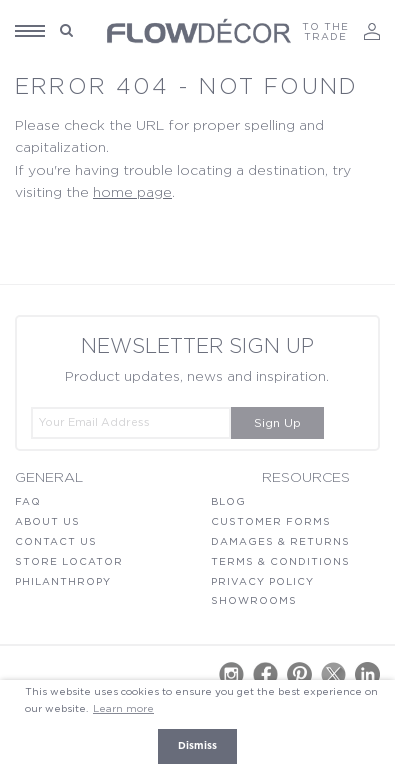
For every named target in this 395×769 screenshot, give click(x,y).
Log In (372, 31)
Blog (228, 502)
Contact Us (56, 542)
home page (132, 193)
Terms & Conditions (280, 562)
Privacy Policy (262, 582)
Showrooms (254, 601)
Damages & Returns (280, 542)
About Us (47, 522)
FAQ (28, 502)
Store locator (69, 562)
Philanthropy (63, 582)
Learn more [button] (123, 709)
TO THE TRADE (325, 32)
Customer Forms (271, 522)
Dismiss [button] (197, 746)
